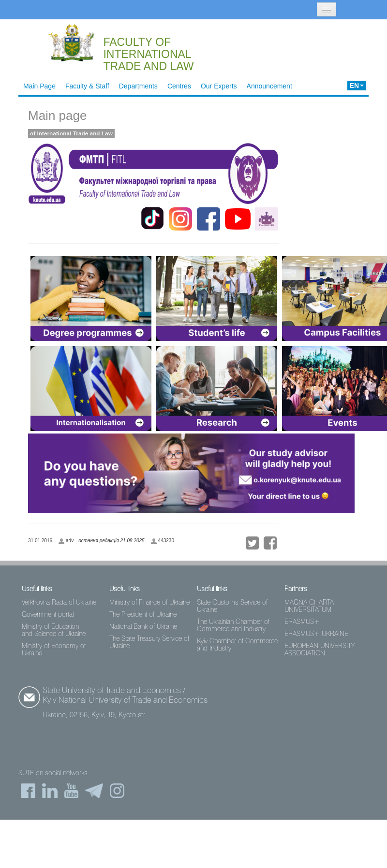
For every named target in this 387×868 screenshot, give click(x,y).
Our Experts (219, 86)
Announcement (269, 86)
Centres (179, 86)
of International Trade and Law (71, 133)
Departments (138, 86)
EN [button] (357, 86)
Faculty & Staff (87, 86)
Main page (57, 116)
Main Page (39, 86)
